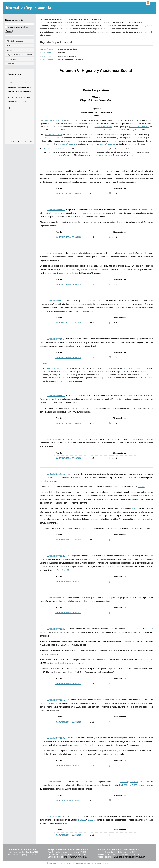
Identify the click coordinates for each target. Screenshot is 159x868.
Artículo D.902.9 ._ (56, 396)
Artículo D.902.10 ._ (57, 439)
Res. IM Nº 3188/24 (114, 130)
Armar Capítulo (47, 60)
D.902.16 (134, 782)
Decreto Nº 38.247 (103, 127)
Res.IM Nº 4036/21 (56, 369)
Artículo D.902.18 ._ (57, 816)
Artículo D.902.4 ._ (56, 171)
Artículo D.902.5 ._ (56, 210)
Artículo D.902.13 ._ (57, 598)
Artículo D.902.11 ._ (57, 474)
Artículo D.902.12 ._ (57, 556)
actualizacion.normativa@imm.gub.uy (129, 857)
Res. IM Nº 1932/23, (139, 127)
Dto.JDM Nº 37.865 (132, 369)
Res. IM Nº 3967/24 (54, 121)
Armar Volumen (47, 49)
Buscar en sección (18, 27)
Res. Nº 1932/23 (107, 144)
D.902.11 (65, 570)
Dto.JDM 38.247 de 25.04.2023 (68, 540)
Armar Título (46, 56)
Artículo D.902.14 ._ (57, 629)
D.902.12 (139, 629)
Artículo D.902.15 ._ (57, 700)
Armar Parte (46, 52)
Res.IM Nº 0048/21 (53, 149)
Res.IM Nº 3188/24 (54, 135)
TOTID (10, 50)
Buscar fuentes (13, 59)
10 (30, 142)
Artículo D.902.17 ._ (57, 782)
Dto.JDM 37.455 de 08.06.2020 (68, 193)
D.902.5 (141, 487)
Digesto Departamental (16, 41)
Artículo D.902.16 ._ (57, 738)
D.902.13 (149, 629)
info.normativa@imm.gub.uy (76, 857)
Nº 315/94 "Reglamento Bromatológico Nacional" (87, 269)
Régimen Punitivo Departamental (19, 55)
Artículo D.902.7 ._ (56, 301)
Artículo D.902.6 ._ (56, 253)
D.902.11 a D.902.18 (131, 785)
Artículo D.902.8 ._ (56, 339)
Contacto (10, 64)
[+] (9, 108)
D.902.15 (124, 782)
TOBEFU (10, 46)
